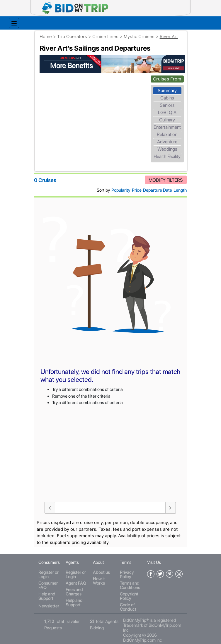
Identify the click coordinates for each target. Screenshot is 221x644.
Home (50, 34)
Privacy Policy (126, 566)
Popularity (119, 188)
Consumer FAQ (50, 577)
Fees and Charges (75, 583)
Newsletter (51, 597)
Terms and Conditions (129, 577)
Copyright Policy (128, 587)
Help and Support (49, 587)
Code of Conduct (127, 598)
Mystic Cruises (143, 34)
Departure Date (156, 188)
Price (135, 188)
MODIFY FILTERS (164, 178)
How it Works (99, 572)
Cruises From (166, 76)
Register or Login (50, 566)
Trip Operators (76, 34)
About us (101, 564)
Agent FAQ (77, 574)
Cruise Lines (109, 34)
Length (178, 188)
